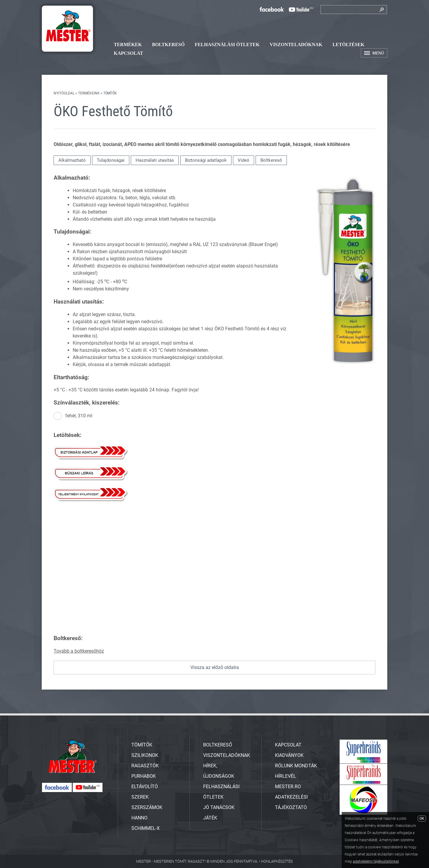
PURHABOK (144, 776)
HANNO (139, 818)
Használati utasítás (155, 160)
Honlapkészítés (277, 861)
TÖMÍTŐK (142, 745)
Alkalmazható (72, 160)
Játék (210, 818)
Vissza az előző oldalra (215, 667)
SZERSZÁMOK (147, 807)
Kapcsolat (128, 53)
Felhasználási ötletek (227, 45)
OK (422, 819)
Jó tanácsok (219, 807)
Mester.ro (288, 787)
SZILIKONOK (145, 755)
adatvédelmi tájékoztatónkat (376, 861)
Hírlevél (286, 776)
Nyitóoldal (64, 93)
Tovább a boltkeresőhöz (79, 651)
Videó (244, 160)
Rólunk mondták (296, 766)
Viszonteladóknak (296, 45)
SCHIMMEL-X (146, 828)
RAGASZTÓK (145, 766)
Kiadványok (289, 755)
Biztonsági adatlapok (206, 160)
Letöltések (348, 45)
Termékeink (89, 93)
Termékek (128, 45)
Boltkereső (168, 45)
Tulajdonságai (111, 160)
